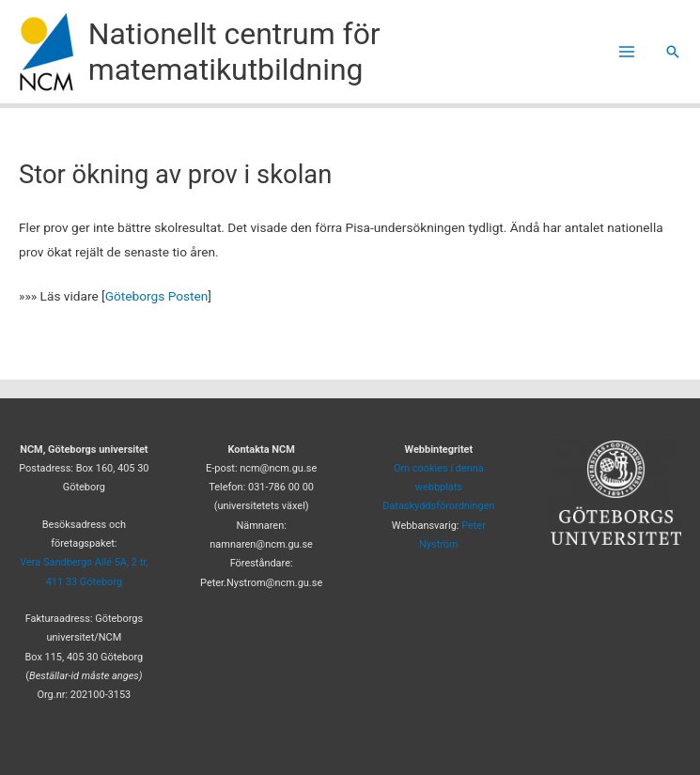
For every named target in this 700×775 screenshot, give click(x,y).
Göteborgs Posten (157, 296)
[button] (673, 52)
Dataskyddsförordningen (438, 506)
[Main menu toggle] (627, 52)
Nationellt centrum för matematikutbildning (234, 52)
